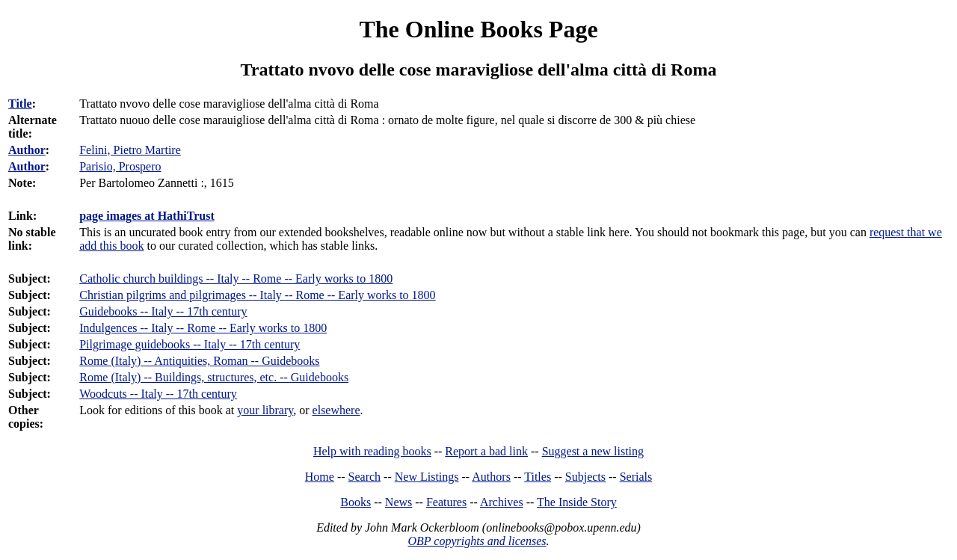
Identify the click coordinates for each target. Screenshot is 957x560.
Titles (538, 477)
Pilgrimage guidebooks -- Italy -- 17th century (190, 344)
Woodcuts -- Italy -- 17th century (158, 394)
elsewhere (336, 410)
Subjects (585, 477)
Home (320, 477)
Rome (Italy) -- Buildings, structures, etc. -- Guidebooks (214, 377)
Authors (491, 477)
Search (365, 477)
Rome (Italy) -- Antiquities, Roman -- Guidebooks (199, 361)
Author (27, 150)
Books (356, 502)
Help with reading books (372, 451)
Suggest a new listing (593, 451)
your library (265, 410)
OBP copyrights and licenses (477, 541)
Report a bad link (486, 451)
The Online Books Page (478, 29)
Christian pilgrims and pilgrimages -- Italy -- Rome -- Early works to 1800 (257, 295)
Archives (502, 502)
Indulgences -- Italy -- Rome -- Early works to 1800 (203, 328)
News (399, 502)
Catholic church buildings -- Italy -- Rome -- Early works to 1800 (236, 279)
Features (446, 502)
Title (20, 104)
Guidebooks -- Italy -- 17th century (163, 311)
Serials (636, 477)
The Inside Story (577, 502)
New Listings (427, 477)
